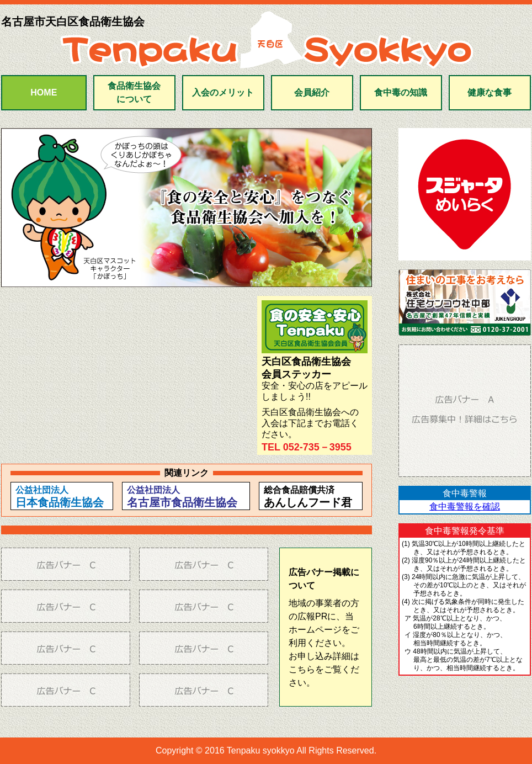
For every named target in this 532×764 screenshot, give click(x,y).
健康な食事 (490, 92)
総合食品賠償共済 (308, 497)
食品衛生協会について (134, 92)
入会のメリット (223, 92)
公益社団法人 (60, 497)
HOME (44, 92)
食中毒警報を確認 (465, 506)
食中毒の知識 (401, 92)
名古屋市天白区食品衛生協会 (73, 22)
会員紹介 (312, 92)
